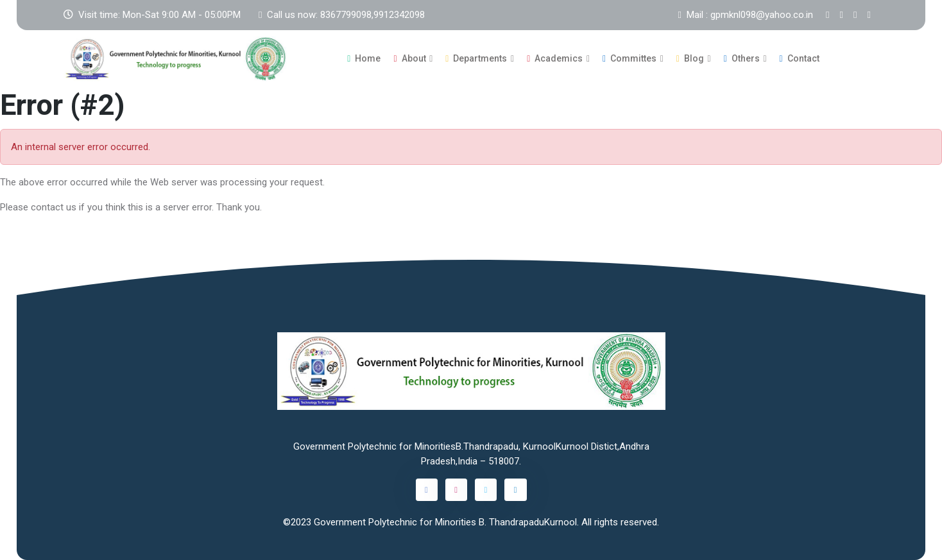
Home (364, 58)
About (409, 58)
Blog (690, 58)
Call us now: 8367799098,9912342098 (342, 15)
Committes (629, 58)
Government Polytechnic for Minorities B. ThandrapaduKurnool (445, 522)
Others (742, 58)
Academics (555, 58)
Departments (476, 58)
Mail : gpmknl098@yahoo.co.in (746, 15)
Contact (800, 58)
